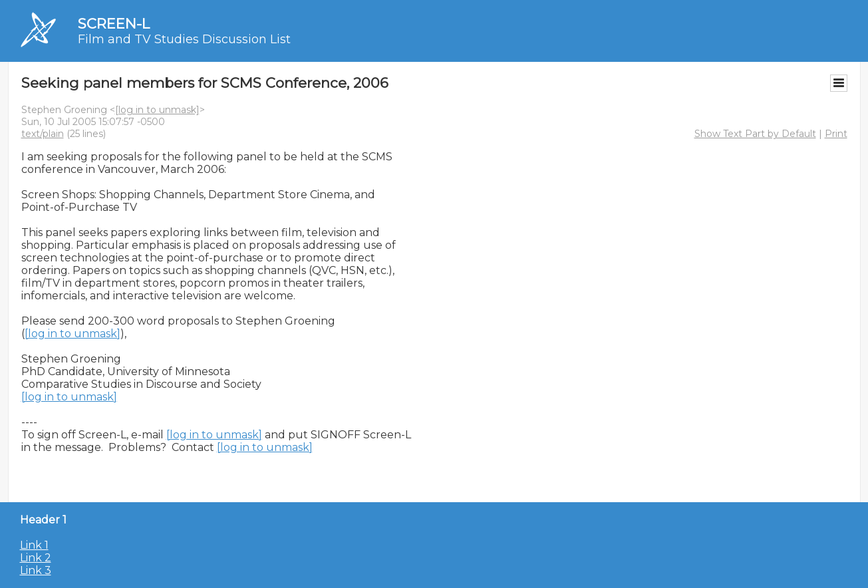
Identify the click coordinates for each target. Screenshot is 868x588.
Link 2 (36, 558)
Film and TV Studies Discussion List (184, 39)
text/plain (43, 134)
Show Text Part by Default (755, 134)
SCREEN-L (114, 24)
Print (836, 134)
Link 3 (36, 570)
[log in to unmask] (157, 110)
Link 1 (34, 545)
